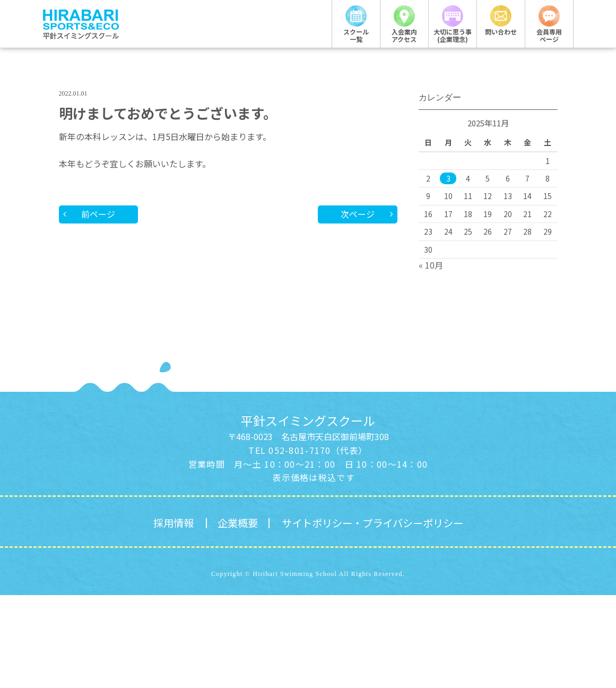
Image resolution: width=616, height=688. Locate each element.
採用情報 (168, 616)
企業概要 (234, 616)
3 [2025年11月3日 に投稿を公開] (448, 271)
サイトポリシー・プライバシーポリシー (375, 616)
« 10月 (431, 357)
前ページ (99, 307)
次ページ (358, 307)
